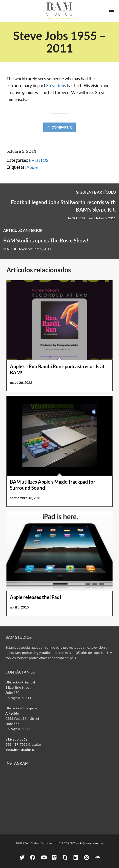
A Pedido (12, 713)
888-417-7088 (16, 744)
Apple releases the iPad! (36, 597)
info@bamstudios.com (22, 749)
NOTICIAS (79, 218)
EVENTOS (39, 160)
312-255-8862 (16, 739)
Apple (32, 167)
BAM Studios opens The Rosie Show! (46, 240)
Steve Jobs (56, 85)
